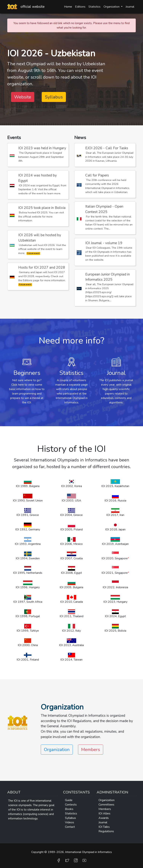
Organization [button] (112, 7)
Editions (80, 7)
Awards (104, 818)
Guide (69, 800)
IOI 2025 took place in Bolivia (42, 208)
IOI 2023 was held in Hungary (42, 148)
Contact (70, 827)
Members (91, 750)
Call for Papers (97, 175)
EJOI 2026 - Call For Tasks (107, 148)
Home (68, 7)
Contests (71, 805)
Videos (70, 822)
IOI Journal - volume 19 (104, 243)
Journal (130, 7)
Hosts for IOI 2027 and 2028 (42, 268)
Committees (106, 805)
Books (69, 809)
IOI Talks (104, 827)
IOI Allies (104, 813)
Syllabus (54, 97)
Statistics (94, 7)
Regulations (106, 831)
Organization (107, 800)
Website (23, 97)
